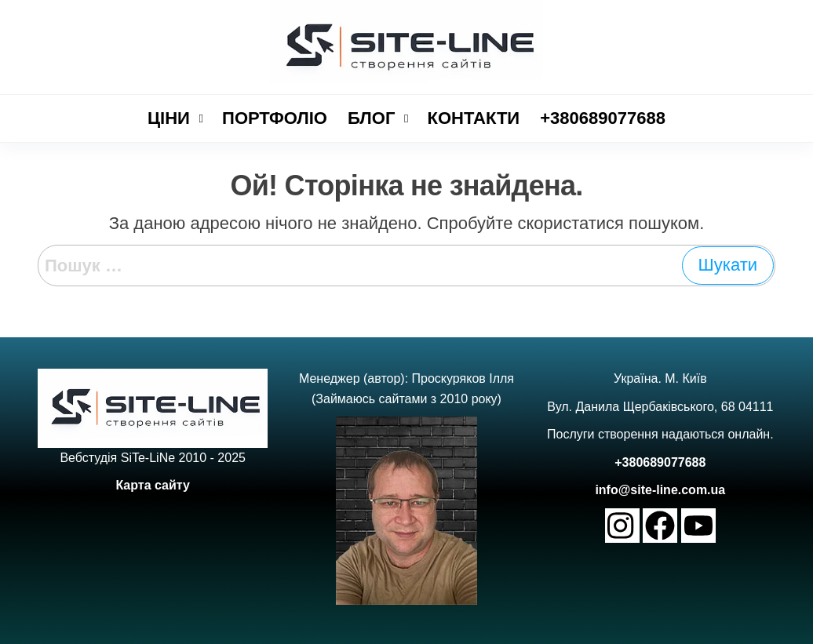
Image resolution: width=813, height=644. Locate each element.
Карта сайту (153, 485)
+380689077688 (660, 462)
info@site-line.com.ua (660, 490)
